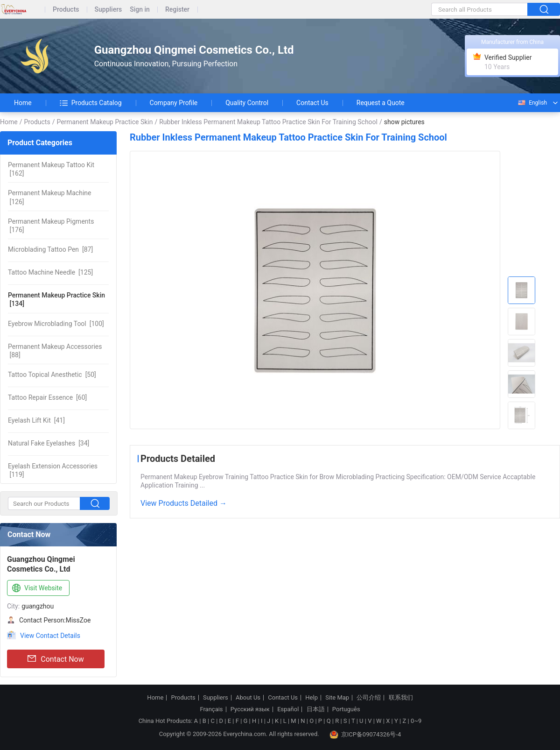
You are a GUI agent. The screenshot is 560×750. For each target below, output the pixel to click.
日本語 (316, 709)
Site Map (337, 698)
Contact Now (56, 659)
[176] (51, 226)
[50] (52, 375)
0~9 (416, 721)
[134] (56, 299)
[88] (55, 351)
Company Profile (174, 103)
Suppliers (108, 10)
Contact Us (312, 103)
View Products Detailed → (184, 503)
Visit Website (36, 588)
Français (211, 709)
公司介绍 (369, 698)
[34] (49, 443)
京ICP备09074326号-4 (365, 735)
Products (66, 10)
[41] (36, 420)
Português (346, 709)
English (532, 103)
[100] (56, 324)
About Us (248, 698)
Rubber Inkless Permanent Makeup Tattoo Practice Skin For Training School (268, 122)
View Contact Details (50, 636)
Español (288, 709)
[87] (50, 249)
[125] (50, 272)
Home (23, 103)
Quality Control (247, 103)
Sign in (140, 10)
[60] (47, 397)
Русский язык (250, 709)
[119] (53, 470)
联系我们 (401, 698)
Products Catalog (91, 103)
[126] (49, 197)
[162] (51, 169)
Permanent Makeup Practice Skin (105, 122)
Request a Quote (381, 103)
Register (177, 10)
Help (311, 698)
